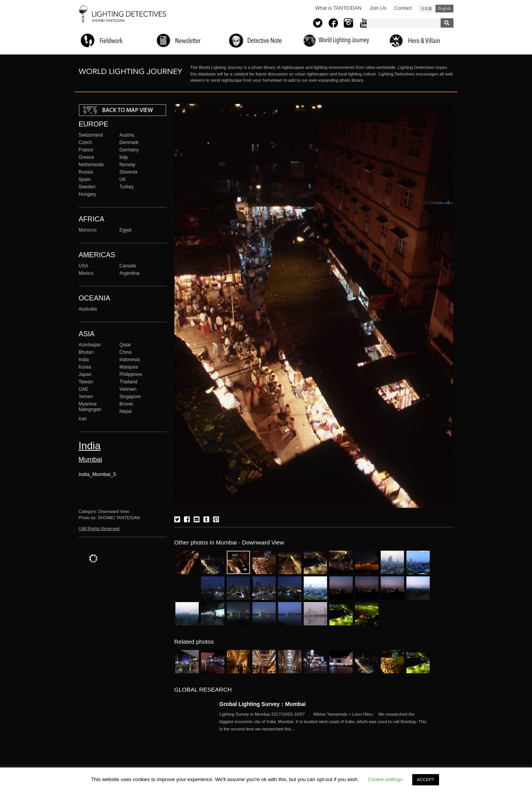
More (324, 722)
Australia (88, 309)
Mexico (86, 273)
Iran (83, 419)
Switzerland (91, 135)
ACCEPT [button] (426, 780)
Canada (128, 266)
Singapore (130, 397)
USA (83, 266)
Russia (86, 172)
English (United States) (444, 9)
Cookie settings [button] (385, 779)
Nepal (126, 411)
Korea (85, 367)
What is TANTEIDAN (338, 8)
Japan (85, 374)
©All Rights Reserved (99, 529)
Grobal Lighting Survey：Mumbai (262, 704)
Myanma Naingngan (90, 407)
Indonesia (129, 360)
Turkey (126, 187)
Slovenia (128, 172)
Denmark (129, 142)
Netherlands (91, 165)
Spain (85, 179)
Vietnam (128, 389)
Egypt (125, 230)
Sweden (87, 187)
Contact (403, 8)
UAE (83, 389)
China (126, 352)
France (86, 150)
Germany (129, 150)
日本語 (427, 9)
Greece (86, 157)
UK (123, 179)
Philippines (131, 374)
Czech (85, 142)
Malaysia (129, 367)
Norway (127, 165)
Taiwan (86, 382)
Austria (127, 135)
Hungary (87, 194)
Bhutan (86, 352)
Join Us (378, 8)
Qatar (125, 345)
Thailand (128, 382)
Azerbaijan (90, 345)
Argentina (129, 273)
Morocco (87, 230)
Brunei (126, 404)
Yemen (86, 397)
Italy (124, 157)
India (84, 360)
